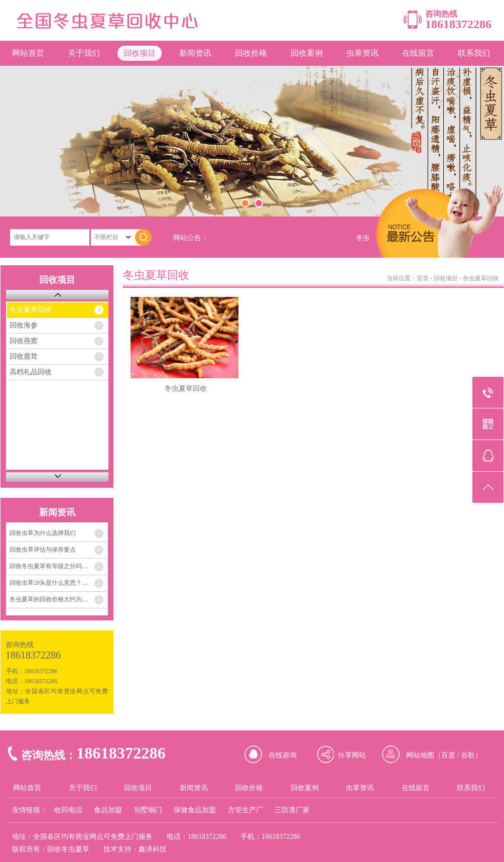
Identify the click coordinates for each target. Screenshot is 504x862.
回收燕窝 (24, 341)
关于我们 (84, 53)
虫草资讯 (362, 53)
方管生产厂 (245, 810)
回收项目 (140, 53)
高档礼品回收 (31, 372)
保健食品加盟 (195, 810)
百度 (448, 755)
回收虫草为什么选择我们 (43, 533)
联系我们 (474, 53)
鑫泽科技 (153, 849)
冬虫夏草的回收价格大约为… (49, 599)
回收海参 (24, 325)
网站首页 (28, 53)
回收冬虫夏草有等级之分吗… (49, 566)
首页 (423, 278)
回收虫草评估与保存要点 (43, 550)
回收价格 (251, 53)
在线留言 (418, 53)
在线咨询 (283, 755)
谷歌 (468, 755)
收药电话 (68, 810)
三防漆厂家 (292, 810)
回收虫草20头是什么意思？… (49, 583)
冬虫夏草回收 (31, 310)
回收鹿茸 (24, 356)
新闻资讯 (195, 53)
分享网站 (352, 755)
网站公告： (191, 238)
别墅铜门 (148, 810)
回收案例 (307, 53)
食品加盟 (108, 810)
